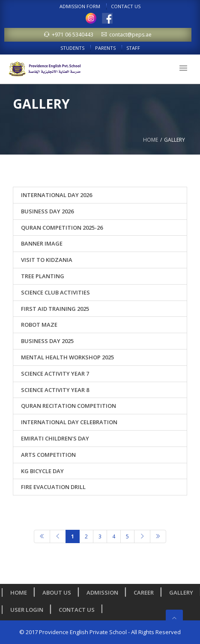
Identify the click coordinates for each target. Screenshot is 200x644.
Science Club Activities (55, 292)
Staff (133, 48)
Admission (104, 592)
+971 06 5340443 (69, 35)
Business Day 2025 (47, 341)
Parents (105, 48)
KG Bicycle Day (42, 471)
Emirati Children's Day (55, 438)
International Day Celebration (69, 422)
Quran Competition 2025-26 (62, 228)
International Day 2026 (57, 195)
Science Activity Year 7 (55, 374)
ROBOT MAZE (39, 325)
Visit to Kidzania (47, 260)
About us (58, 592)
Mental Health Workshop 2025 (67, 357)
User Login (28, 610)
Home (151, 140)
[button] (183, 68)
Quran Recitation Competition (69, 406)
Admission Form (80, 6)
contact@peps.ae (127, 35)
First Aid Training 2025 (55, 309)
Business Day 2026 (47, 211)
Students (72, 48)
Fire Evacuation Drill (53, 487)
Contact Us (126, 6)
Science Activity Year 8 (55, 390)
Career (145, 592)
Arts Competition (48, 455)
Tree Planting (43, 276)
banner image (42, 243)
